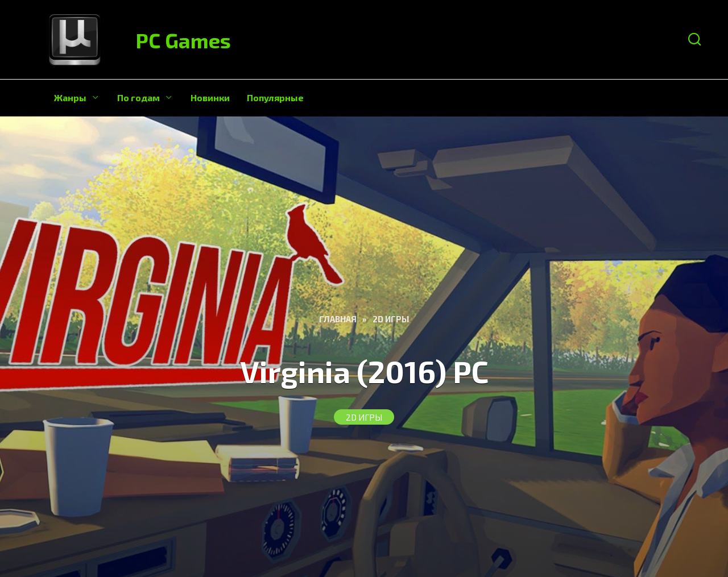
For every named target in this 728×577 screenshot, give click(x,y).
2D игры (364, 417)
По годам (138, 97)
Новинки (210, 97)
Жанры (70, 97)
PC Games (183, 40)
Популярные (275, 97)
